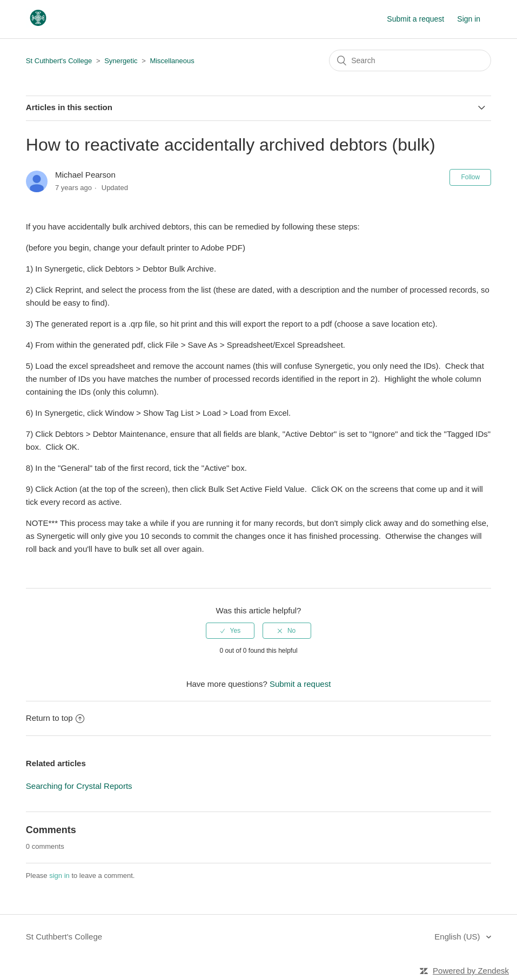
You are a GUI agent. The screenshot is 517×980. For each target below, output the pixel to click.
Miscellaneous (172, 61)
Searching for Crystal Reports (79, 786)
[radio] (230, 631)
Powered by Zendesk (471, 971)
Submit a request (415, 19)
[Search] (410, 60)
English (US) (458, 937)
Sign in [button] (469, 19)
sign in (59, 876)
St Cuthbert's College (59, 61)
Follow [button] (470, 177)
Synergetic (121, 61)
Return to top (55, 718)
